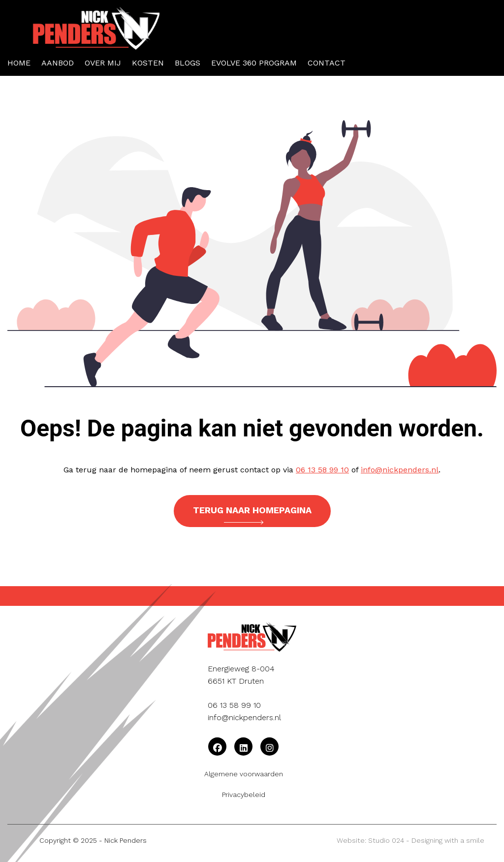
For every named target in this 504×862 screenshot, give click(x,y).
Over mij (103, 63)
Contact (327, 63)
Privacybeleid (244, 795)
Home (19, 63)
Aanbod (58, 63)
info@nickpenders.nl (400, 470)
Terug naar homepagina (252, 515)
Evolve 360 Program (254, 63)
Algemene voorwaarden (244, 774)
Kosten (148, 63)
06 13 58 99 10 (322, 470)
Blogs (188, 63)
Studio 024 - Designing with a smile (426, 840)
